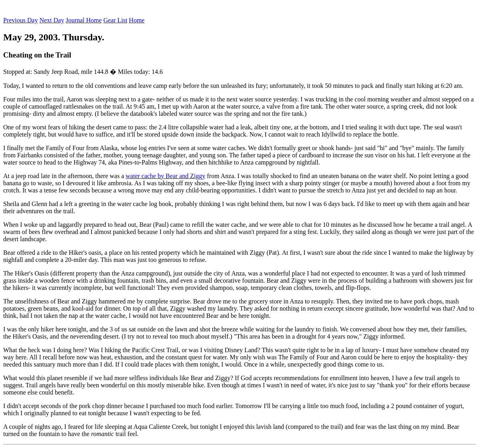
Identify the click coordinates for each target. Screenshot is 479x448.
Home (137, 20)
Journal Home (83, 20)
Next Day (52, 20)
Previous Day (21, 20)
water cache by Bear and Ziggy (166, 176)
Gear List (115, 20)
